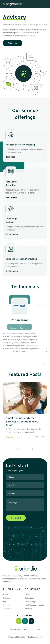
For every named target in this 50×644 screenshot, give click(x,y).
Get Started (12, 244)
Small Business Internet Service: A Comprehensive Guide (22, 422)
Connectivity (30, 602)
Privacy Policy (14, 629)
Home (5, 595)
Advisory (29, 609)
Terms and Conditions (32, 629)
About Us (7, 605)
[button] (19, 621)
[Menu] (31, 4)
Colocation (29, 598)
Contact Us (7, 609)
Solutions (7, 598)
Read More (11, 167)
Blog (5, 602)
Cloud (28, 595)
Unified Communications (35, 605)
